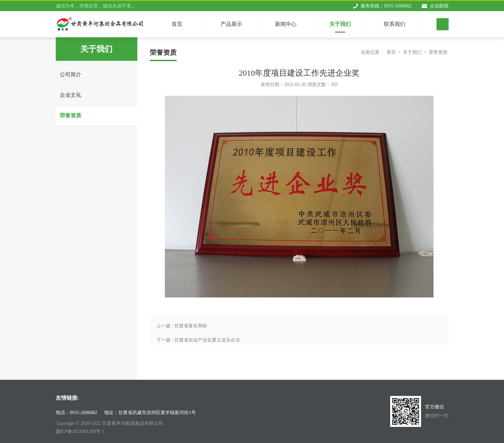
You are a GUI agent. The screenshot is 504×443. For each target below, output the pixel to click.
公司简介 (71, 74)
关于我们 (340, 23)
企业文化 (71, 95)
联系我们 (395, 23)
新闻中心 (286, 23)
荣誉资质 (71, 115)
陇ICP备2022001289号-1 (80, 431)
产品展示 (231, 23)
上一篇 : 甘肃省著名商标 (182, 326)
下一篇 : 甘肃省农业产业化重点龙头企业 (198, 340)
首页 (391, 52)
